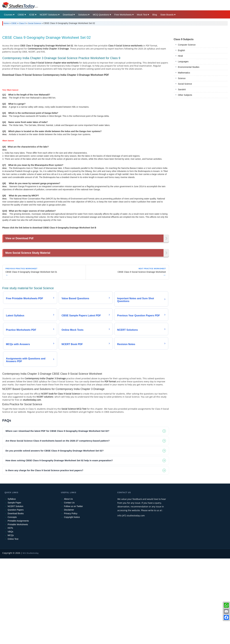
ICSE (32, 15)
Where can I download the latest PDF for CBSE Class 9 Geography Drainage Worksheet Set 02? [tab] (57, 516)
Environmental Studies (189, 110)
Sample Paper (14, 588)
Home (6, 23)
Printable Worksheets (18, 610)
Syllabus (12, 584)
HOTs (10, 614)
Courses (8, 15)
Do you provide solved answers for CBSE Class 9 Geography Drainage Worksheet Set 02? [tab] (55, 536)
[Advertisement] (94, 51)
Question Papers (16, 595)
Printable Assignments (18, 606)
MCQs (11, 621)
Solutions (83, 15)
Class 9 (22, 23)
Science (182, 121)
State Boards (167, 15)
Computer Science (187, 87)
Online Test (13, 624)
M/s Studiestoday (31, 639)
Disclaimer (69, 595)
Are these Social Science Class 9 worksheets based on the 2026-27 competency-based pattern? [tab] (58, 526)
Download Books (16, 599)
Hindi (180, 99)
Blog (155, 15)
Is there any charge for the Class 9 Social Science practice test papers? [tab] (44, 556)
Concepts (12, 603)
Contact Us (69, 588)
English (181, 93)
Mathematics (184, 115)
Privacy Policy (71, 599)
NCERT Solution (15, 592)
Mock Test (142, 15)
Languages (183, 104)
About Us (68, 584)
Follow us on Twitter (73, 592)
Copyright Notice (72, 603)
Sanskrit (182, 132)
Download (68, 15)
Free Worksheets (123, 15)
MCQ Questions (101, 15)
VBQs (10, 617)
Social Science (34, 23)
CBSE (21, 15)
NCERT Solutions (49, 15)
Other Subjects (185, 138)
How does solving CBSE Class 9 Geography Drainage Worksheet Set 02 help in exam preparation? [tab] (59, 546)
